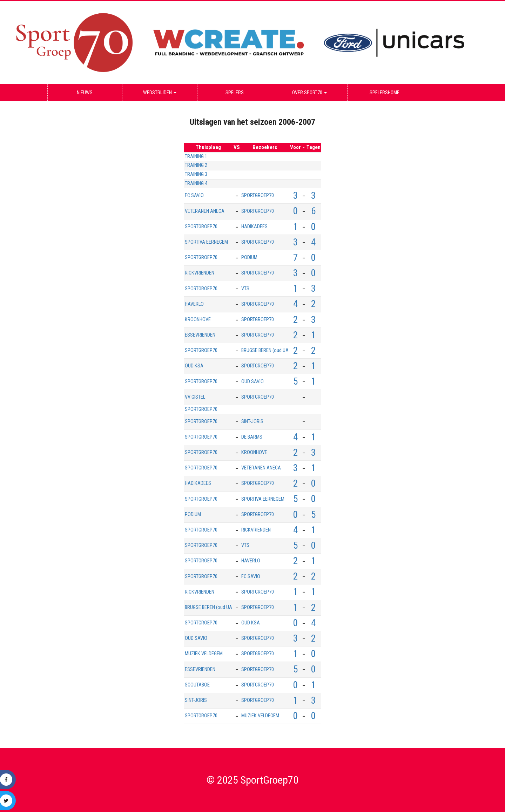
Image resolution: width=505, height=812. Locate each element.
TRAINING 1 (196, 157)
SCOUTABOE (197, 685)
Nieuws (85, 93)
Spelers (235, 93)
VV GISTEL (195, 397)
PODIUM (249, 258)
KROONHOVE (198, 320)
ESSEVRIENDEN (200, 335)
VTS (245, 289)
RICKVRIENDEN (200, 273)
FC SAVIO (194, 195)
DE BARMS (252, 437)
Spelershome (385, 93)
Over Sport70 (309, 93)
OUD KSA (194, 366)
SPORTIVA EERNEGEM (206, 242)
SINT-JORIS (252, 422)
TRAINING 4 (196, 184)
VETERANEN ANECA (205, 211)
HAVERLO (194, 304)
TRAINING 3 (196, 174)
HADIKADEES (254, 227)
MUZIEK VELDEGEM (204, 654)
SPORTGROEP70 (258, 195)
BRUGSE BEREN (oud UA (265, 350)
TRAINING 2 (196, 165)
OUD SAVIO (252, 382)
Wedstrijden (160, 93)
